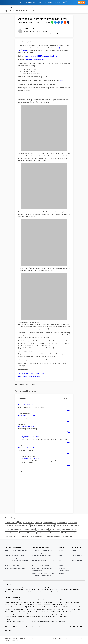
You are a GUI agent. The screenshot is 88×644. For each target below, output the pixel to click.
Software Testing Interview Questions (35, 614)
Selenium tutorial (9, 600)
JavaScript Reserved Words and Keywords (71, 614)
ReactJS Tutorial (67, 612)
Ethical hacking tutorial (47, 607)
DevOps (40, 526)
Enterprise (59, 526)
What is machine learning (34, 607)
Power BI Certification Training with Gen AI (15, 564)
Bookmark (65, 34)
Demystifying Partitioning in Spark (29, 377)
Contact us (61, 558)
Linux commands (17, 605)
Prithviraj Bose (29, 29)
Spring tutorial (24, 603)
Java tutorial (34, 600)
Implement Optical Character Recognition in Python (36, 617)
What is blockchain (31, 610)
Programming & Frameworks (27, 533)
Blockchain (39, 523)
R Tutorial (48, 614)
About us (61, 551)
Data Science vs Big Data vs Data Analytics (14, 614)
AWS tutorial (8, 610)
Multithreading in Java (56, 612)
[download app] (78, 569)
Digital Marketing (49, 526)
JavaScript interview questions (12, 603)
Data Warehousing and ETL (22, 526)
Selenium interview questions (22, 600)
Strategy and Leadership (38, 537)
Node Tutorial (66, 610)
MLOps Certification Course (12, 566)
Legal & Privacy (9, 631)
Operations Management (69, 530)
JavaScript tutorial (37, 605)
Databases (34, 526)
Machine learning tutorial (11, 607)
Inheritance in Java (48, 603)
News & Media (62, 553)
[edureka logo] (10, 3)
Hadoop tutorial (41, 610)
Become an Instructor (78, 553)
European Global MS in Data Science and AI (43, 574)
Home (6, 7)
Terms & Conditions (44, 627)
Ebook (63, 2)
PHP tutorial (63, 600)
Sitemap (61, 566)
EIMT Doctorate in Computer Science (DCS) (42, 576)
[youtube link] (81, 627)
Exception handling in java (11, 612)
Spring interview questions (73, 603)
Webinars (57, 3)
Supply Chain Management (54, 537)
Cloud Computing (62, 523)
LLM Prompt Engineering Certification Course (16, 558)
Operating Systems (55, 530)
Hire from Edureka (77, 561)
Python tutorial (22, 607)
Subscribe (81, 3)
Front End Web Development (71, 526)
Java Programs (56, 614)
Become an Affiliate (77, 556)
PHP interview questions (36, 603)
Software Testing (24, 537)
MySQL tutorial (69, 605)
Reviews (61, 556)
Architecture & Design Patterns (58, 592)
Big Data (14, 7)
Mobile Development (42, 530)
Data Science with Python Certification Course (16, 561)
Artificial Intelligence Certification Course (15, 569)
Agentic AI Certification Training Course (15, 556)
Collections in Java (75, 610)
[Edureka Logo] (11, 544)
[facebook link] (71, 627)
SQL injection (57, 607)
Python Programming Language (27, 612)
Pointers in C (8, 605)
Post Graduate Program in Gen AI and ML (42, 553)
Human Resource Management (14, 530)
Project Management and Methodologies (48, 533)
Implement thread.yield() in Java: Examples (14, 617)
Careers (74, 551)
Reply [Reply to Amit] (69, 432)
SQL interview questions (58, 605)
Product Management (12, 533)
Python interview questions (43, 612)
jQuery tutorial (46, 605)
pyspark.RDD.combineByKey (35, 60)
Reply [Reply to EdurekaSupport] (69, 443)
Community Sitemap (64, 571)
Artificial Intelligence (11, 523)
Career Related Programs (46, 3)
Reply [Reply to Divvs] (69, 411)
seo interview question (12, 537)
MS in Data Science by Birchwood (40, 566)
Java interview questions (53, 600)
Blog (10, 7)
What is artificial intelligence (54, 610)
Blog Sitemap (62, 569)
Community (62, 564)
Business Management (49, 523)
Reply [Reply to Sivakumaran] (69, 422)
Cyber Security (73, 523)
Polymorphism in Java (59, 603)
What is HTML (42, 600)
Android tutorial (27, 605)
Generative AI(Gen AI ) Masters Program (42, 551)
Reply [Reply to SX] (69, 454)
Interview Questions (30, 530)
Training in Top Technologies (28, 3)
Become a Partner (77, 558)
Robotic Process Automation (69, 533)
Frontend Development (48, 590)
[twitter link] (74, 627)
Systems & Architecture (69, 537)
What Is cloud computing (19, 610)
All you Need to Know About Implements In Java (57, 617)
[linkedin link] (77, 627)
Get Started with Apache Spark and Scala (31, 374)
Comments (54, 34)
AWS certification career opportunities (72, 607)
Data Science (9, 526)
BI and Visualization (29, 523)
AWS (20, 523)
